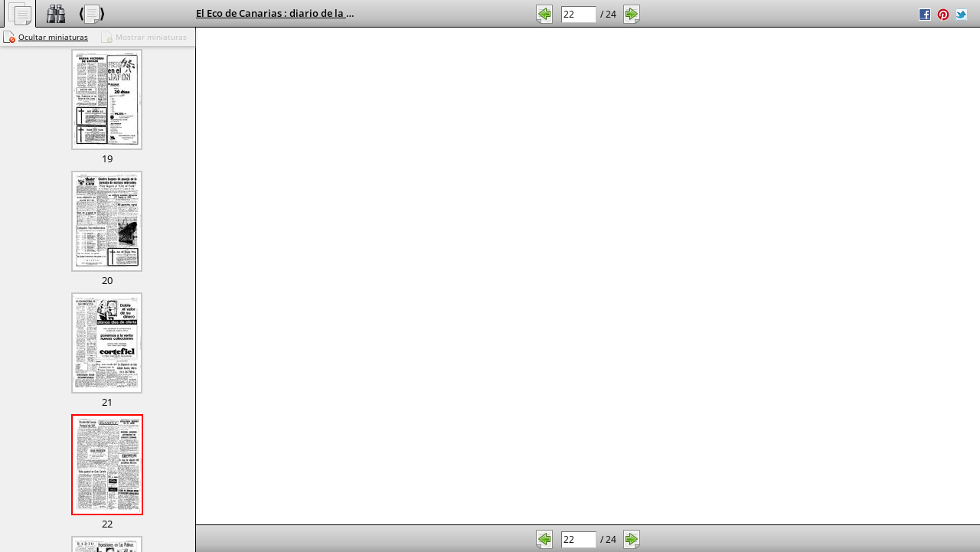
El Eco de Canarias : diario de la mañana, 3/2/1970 (314, 13)
